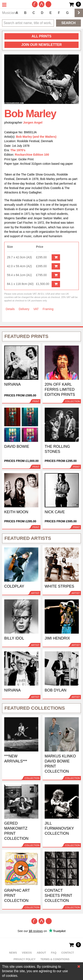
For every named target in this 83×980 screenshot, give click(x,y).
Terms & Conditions (55, 959)
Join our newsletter (41, 45)
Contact (68, 953)
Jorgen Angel (33, 122)
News (13, 953)
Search (68, 23)
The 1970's (18, 150)
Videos (27, 953)
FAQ (54, 953)
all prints (41, 36)
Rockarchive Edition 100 (32, 155)
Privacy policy (25, 959)
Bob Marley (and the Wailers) (36, 137)
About (41, 953)
